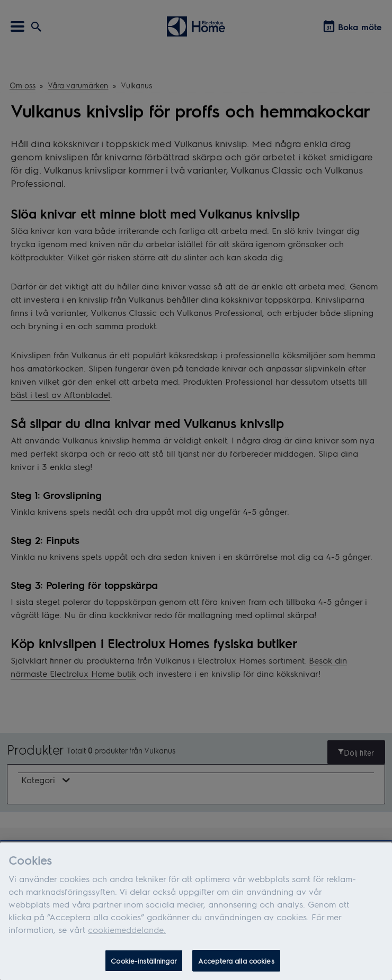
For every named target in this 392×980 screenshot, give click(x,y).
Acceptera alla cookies (236, 963)
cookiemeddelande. (127, 932)
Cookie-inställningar (144, 963)
